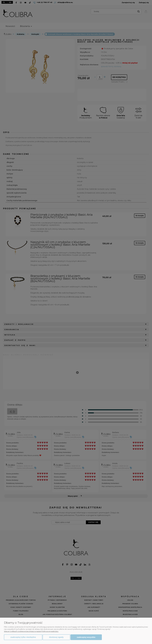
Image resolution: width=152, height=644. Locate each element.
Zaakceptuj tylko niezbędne (23, 637)
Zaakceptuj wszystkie (86, 637)
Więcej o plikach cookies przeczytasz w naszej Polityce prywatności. (31, 631)
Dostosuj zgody (56, 637)
